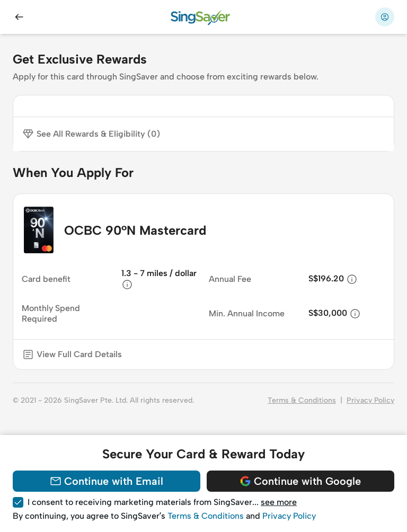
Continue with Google (300, 481)
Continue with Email (106, 481)
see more (279, 502)
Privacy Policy (370, 400)
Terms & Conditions (302, 400)
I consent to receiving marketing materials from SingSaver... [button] (162, 502)
